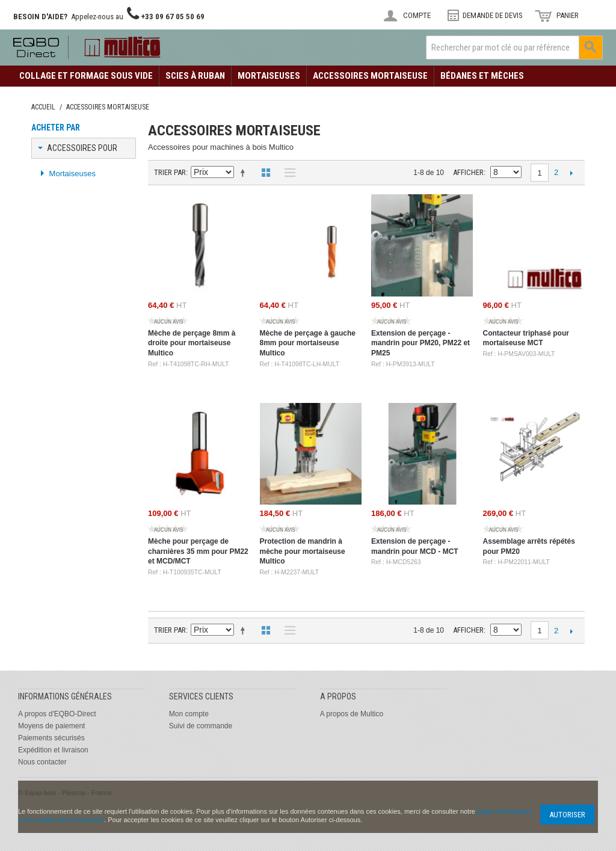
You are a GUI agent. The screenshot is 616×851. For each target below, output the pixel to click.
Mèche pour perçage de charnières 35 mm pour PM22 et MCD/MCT (198, 551)
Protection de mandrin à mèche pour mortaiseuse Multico (303, 551)
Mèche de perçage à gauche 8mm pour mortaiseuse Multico (308, 343)
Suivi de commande (201, 726)
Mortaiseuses (269, 76)
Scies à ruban (195, 76)
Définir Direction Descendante (245, 173)
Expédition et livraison (53, 750)
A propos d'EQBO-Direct (57, 714)
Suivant (571, 173)
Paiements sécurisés (51, 738)
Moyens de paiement (51, 726)
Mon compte (189, 714)
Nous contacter (42, 762)
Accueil (43, 107)
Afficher (468, 172)
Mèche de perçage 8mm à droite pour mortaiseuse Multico (192, 343)
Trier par (170, 172)
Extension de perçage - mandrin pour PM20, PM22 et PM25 (420, 343)
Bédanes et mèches (482, 76)
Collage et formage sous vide (86, 76)
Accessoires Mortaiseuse (370, 76)
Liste (287, 173)
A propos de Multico (352, 714)
